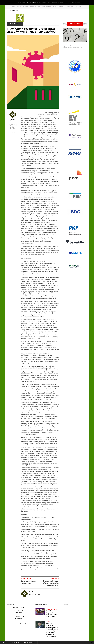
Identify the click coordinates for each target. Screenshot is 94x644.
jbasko (13, 120)
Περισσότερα (76, 3)
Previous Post (26, 579)
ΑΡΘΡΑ (11, 24)
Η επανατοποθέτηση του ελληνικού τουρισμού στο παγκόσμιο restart (51, 583)
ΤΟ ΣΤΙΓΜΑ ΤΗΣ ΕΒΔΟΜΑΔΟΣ (31, 7)
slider (48, 609)
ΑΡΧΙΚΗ (12, 7)
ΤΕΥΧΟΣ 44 (18, 24)
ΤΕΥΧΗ (19, 7)
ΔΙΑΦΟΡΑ (79, 7)
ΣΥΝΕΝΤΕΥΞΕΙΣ (46, 7)
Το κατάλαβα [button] (68, 3)
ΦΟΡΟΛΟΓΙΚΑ (70, 7)
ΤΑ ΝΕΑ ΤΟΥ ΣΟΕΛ (58, 7)
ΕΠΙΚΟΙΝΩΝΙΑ (14, 11)
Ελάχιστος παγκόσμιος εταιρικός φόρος (28, 582)
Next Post (55, 579)
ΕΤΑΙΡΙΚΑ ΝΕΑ (54, 609)
